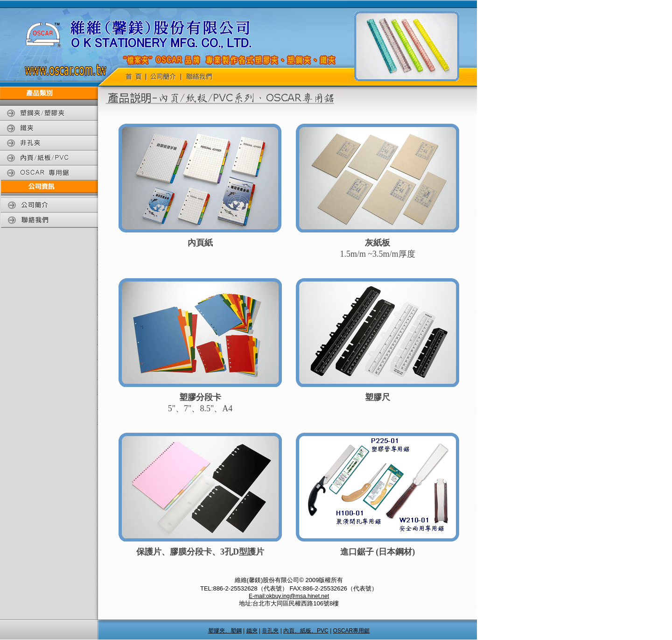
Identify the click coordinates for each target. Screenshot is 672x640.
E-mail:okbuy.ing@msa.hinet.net (289, 596)
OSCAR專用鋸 (352, 631)
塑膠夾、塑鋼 (225, 631)
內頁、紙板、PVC (306, 631)
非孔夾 (270, 631)
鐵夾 (252, 631)
